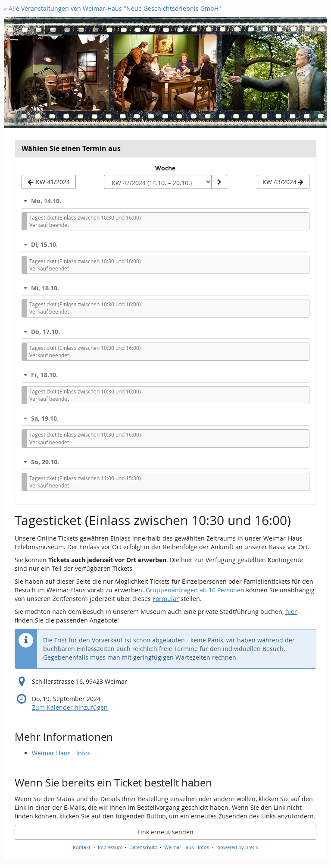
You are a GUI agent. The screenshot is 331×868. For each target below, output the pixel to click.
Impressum (110, 847)
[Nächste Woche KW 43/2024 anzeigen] (283, 182)
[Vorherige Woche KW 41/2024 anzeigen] (49, 182)
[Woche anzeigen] (219, 182)
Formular (166, 599)
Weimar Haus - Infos (61, 753)
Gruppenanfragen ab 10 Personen (195, 590)
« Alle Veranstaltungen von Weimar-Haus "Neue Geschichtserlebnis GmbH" (112, 8)
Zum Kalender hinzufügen (70, 707)
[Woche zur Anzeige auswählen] (158, 182)
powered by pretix (238, 847)
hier (291, 612)
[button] (165, 201)
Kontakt (82, 847)
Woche (165, 168)
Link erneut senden (165, 832)
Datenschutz (143, 847)
